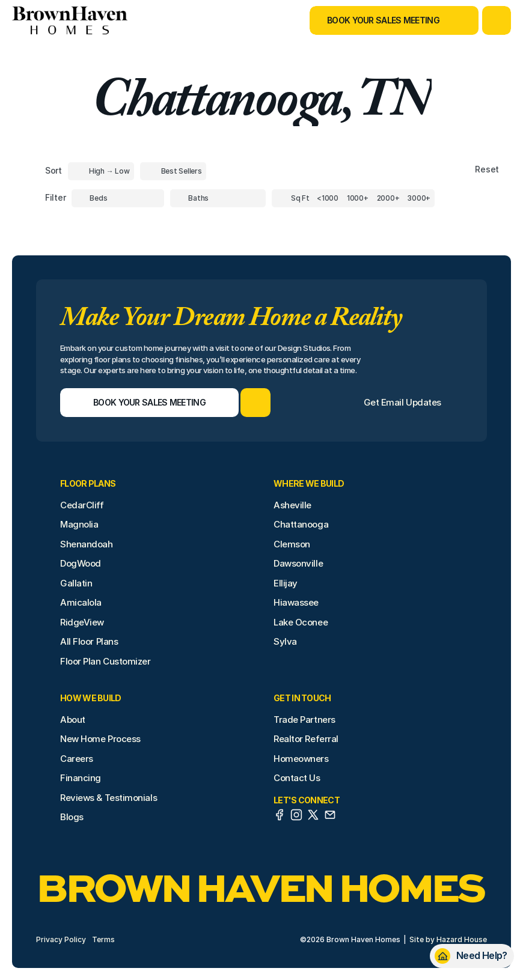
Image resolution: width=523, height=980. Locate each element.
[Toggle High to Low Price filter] (101, 171)
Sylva (285, 641)
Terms (103, 939)
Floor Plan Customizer (106, 661)
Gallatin (76, 583)
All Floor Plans (89, 641)
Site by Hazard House (448, 939)
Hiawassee (296, 602)
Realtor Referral (306, 739)
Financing (81, 778)
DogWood (81, 563)
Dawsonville (298, 563)
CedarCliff (82, 505)
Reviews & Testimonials (109, 798)
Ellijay (286, 583)
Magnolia (79, 524)
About (73, 720)
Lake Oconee (301, 622)
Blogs (72, 817)
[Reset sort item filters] (461, 170)
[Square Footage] (328, 198)
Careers (77, 759)
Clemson (292, 544)
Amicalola (81, 602)
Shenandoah (87, 544)
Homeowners (301, 759)
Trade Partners (304, 720)
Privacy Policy (61, 939)
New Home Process (100, 739)
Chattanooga (301, 524)
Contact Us (297, 778)
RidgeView (82, 622)
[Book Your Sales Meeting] (379, 20)
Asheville (292, 505)
